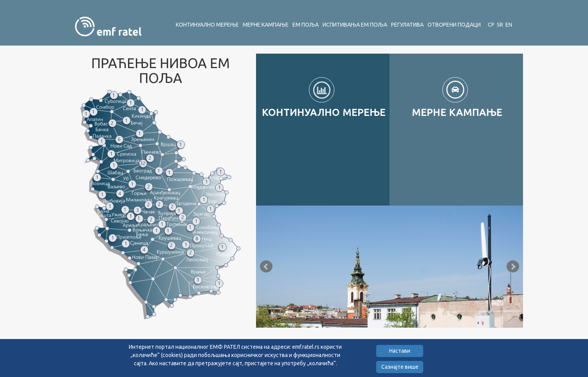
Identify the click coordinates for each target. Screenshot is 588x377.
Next (513, 267)
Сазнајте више (400, 367)
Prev (266, 267)
